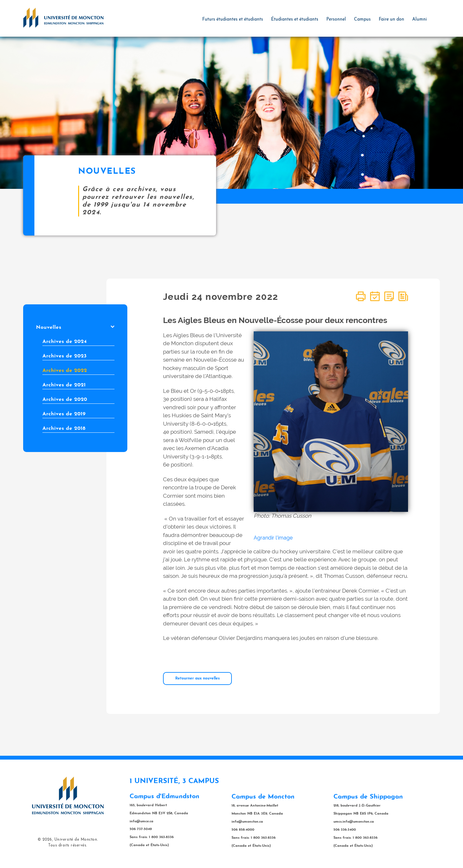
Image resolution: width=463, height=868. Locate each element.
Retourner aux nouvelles (197, 679)
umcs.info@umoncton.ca (354, 822)
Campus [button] (362, 19)
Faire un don (391, 19)
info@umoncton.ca (247, 822)
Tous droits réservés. (68, 845)
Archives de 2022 (65, 371)
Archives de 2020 (65, 400)
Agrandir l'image (273, 538)
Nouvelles (75, 328)
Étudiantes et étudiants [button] (295, 19)
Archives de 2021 (64, 385)
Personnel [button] (336, 19)
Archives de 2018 (64, 429)
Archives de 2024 (65, 342)
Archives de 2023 (65, 356)
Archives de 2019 (64, 414)
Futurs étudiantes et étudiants (233, 19)
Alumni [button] (420, 19)
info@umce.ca (141, 822)
